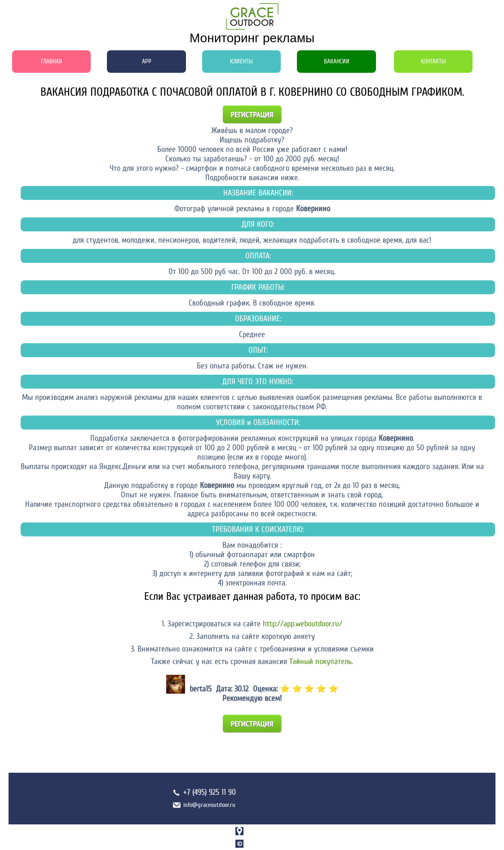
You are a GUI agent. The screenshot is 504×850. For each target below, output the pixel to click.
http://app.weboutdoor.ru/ (303, 624)
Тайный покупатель (321, 662)
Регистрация (252, 114)
